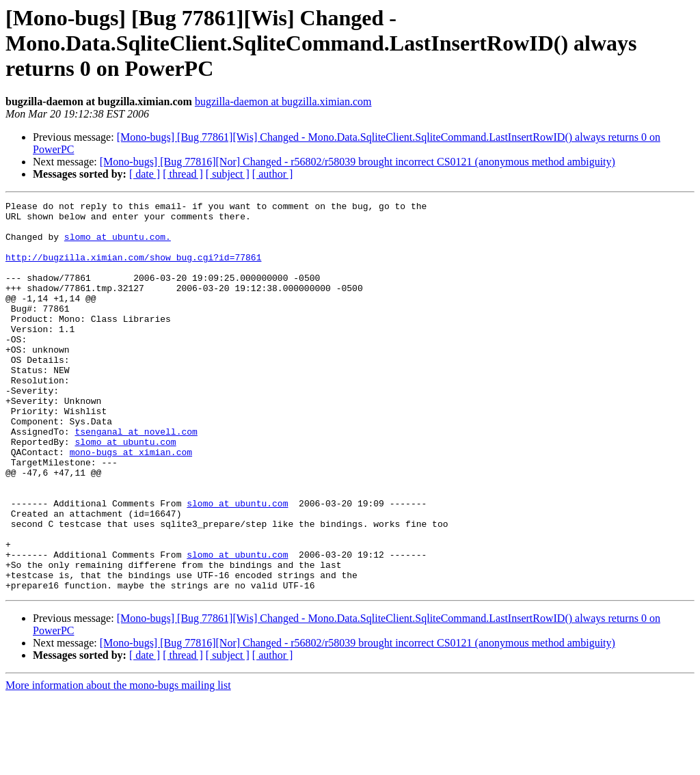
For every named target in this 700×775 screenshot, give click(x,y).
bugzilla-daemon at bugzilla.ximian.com (283, 101)
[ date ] (145, 174)
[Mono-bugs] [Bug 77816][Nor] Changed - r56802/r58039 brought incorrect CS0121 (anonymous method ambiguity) (358, 162)
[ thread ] (183, 174)
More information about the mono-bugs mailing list (118, 763)
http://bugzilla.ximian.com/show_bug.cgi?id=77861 (133, 269)
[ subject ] (228, 174)
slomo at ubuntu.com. (118, 245)
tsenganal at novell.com (136, 478)
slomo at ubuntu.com (125, 491)
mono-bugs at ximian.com (131, 503)
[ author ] (273, 174)
